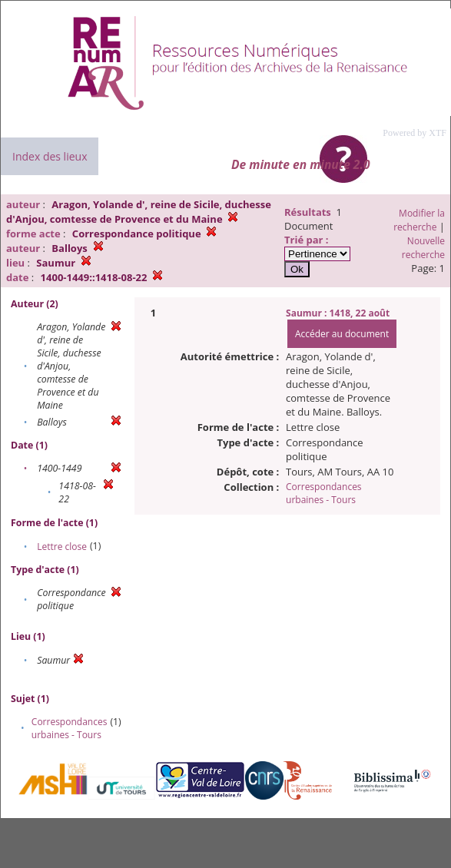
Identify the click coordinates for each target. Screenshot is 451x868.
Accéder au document (342, 334)
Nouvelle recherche (423, 248)
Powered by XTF (415, 133)
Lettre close (62, 547)
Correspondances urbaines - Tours (70, 728)
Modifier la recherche (419, 220)
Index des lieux (50, 156)
